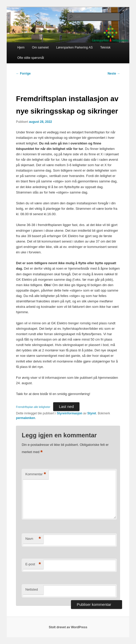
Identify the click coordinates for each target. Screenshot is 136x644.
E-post (33, 564)
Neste (114, 74)
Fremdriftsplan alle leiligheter (33, 407)
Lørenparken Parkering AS (74, 47)
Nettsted (31, 589)
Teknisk (105, 47)
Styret (92, 413)
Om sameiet (40, 47)
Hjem (21, 47)
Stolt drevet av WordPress (68, 627)
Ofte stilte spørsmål (31, 58)
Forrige (23, 74)
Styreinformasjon (70, 413)
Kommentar (36, 474)
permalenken (26, 418)
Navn (33, 539)
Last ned (66, 406)
